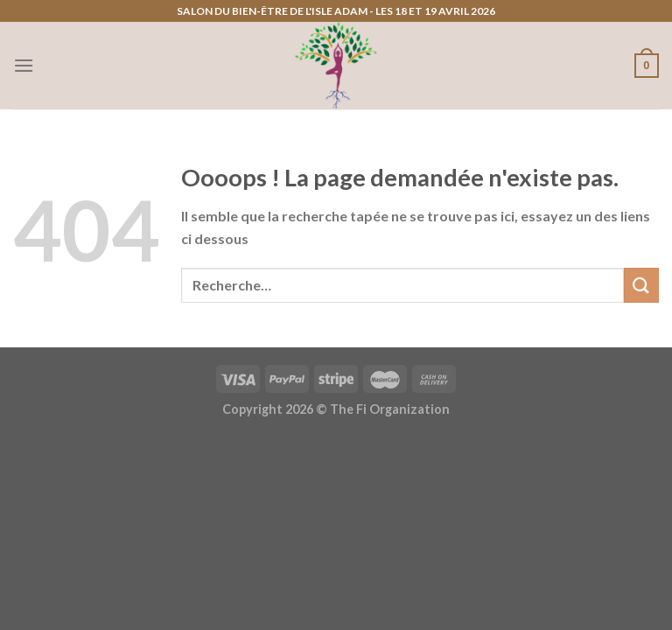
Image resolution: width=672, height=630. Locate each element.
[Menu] (24, 65)
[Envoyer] (641, 285)
